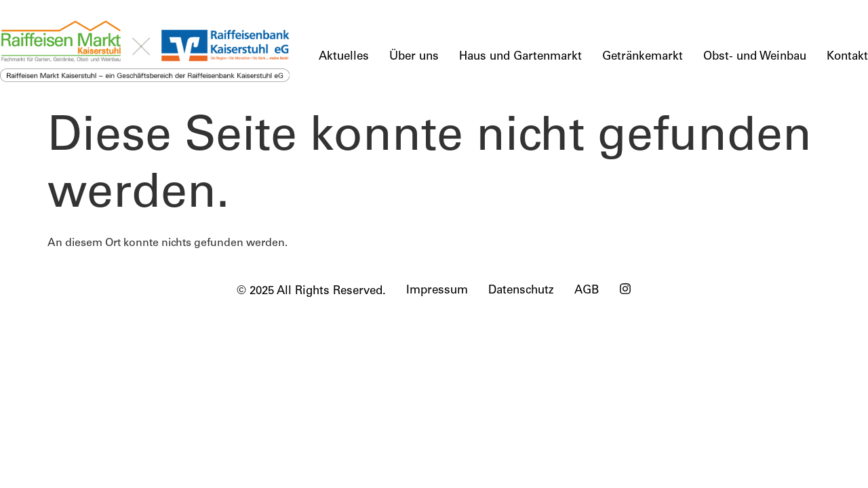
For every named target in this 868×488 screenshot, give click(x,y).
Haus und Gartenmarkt (520, 57)
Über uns (414, 57)
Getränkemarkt (643, 57)
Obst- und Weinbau (755, 57)
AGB (587, 291)
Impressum (437, 291)
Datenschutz (521, 291)
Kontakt (847, 57)
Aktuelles (344, 57)
